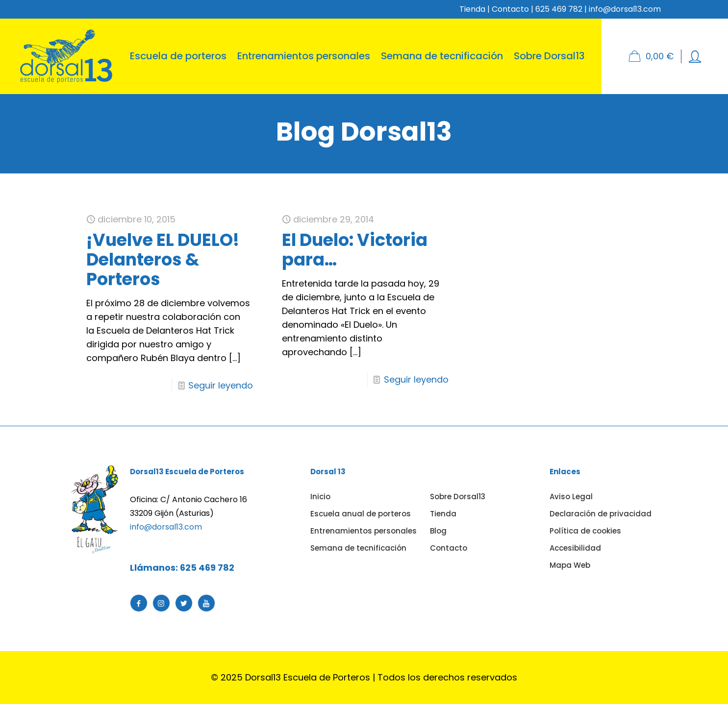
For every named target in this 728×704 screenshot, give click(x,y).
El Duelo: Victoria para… (355, 250)
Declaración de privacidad (601, 514)
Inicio (320, 497)
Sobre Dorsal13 (458, 497)
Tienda (472, 9)
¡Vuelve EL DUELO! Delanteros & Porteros (163, 259)
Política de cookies (585, 531)
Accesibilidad (575, 548)
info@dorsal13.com (166, 527)
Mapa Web (570, 565)
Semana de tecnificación (358, 548)
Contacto (510, 9)
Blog (438, 531)
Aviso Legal (571, 497)
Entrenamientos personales (364, 531)
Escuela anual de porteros (361, 514)
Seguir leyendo (221, 385)
